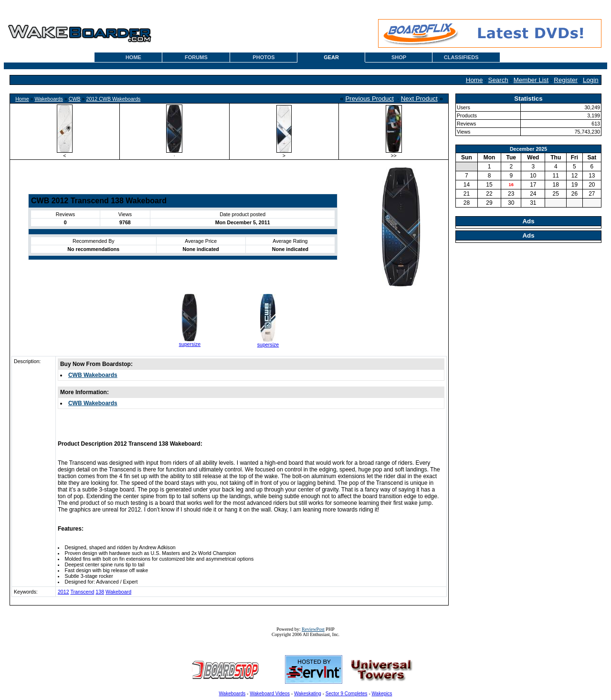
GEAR (331, 57)
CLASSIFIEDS (461, 57)
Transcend (82, 592)
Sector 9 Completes (347, 694)
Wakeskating (308, 694)
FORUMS (196, 57)
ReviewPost (313, 629)
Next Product (419, 99)
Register (566, 80)
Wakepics (382, 694)
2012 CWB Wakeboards (113, 99)
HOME (133, 57)
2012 (63, 592)
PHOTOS (263, 57)
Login (591, 80)
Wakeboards (48, 99)
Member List (531, 80)
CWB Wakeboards (93, 375)
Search (498, 80)
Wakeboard (118, 592)
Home (474, 80)
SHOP (399, 57)
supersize (190, 344)
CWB (75, 99)
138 (100, 592)
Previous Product (369, 99)
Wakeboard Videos (270, 694)
